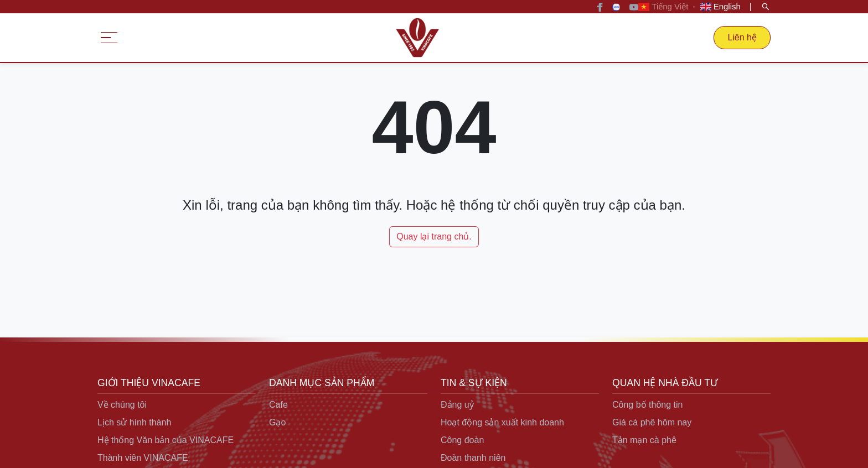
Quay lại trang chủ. (434, 236)
